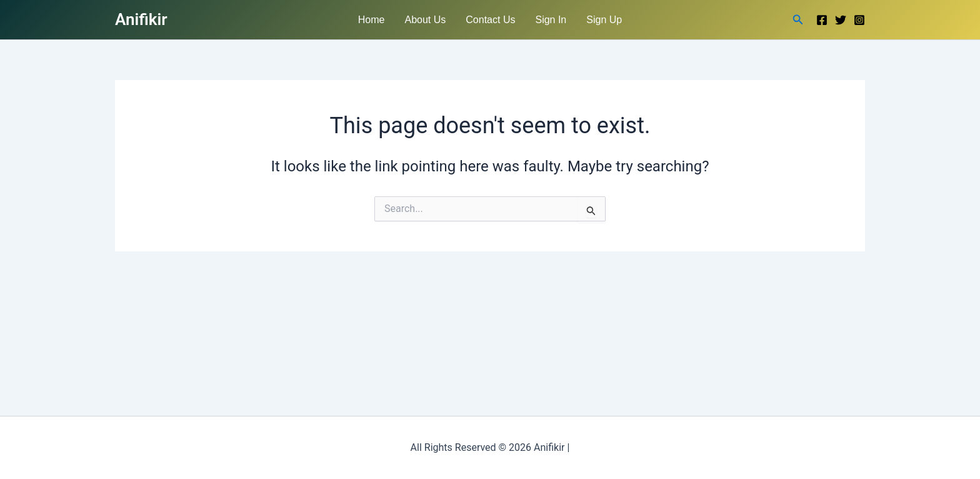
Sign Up (604, 20)
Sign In (551, 20)
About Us (426, 20)
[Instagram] (859, 20)
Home (372, 20)
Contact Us (490, 20)
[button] (798, 20)
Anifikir (141, 19)
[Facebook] (822, 20)
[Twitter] (841, 20)
